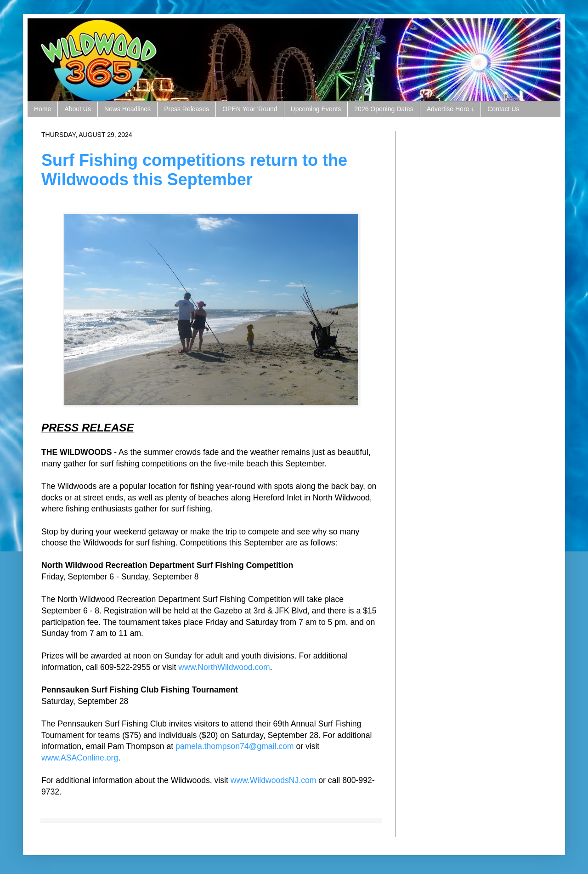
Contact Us (503, 109)
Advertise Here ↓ (450, 109)
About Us (78, 109)
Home (42, 109)
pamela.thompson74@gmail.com (235, 746)
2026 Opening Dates (384, 109)
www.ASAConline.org (80, 758)
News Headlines (127, 109)
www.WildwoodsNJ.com (274, 780)
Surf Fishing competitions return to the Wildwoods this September (194, 170)
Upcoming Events (316, 109)
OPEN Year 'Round (250, 109)
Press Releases (187, 109)
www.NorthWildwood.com (224, 667)
